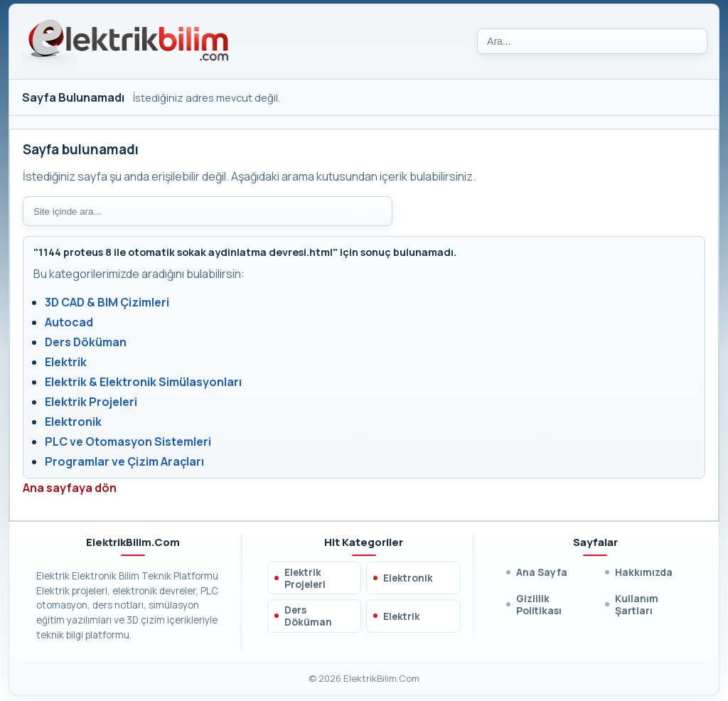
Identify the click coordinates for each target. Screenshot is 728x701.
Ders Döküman (86, 342)
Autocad (69, 322)
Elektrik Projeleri (91, 402)
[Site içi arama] (208, 211)
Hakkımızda (644, 572)
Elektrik (66, 362)
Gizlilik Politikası (539, 604)
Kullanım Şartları (637, 604)
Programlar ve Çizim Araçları (124, 461)
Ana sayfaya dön (70, 488)
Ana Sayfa (542, 572)
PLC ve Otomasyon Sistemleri (128, 442)
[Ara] (592, 41)
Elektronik (73, 422)
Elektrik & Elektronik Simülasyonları (143, 382)
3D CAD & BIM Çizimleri (107, 302)
